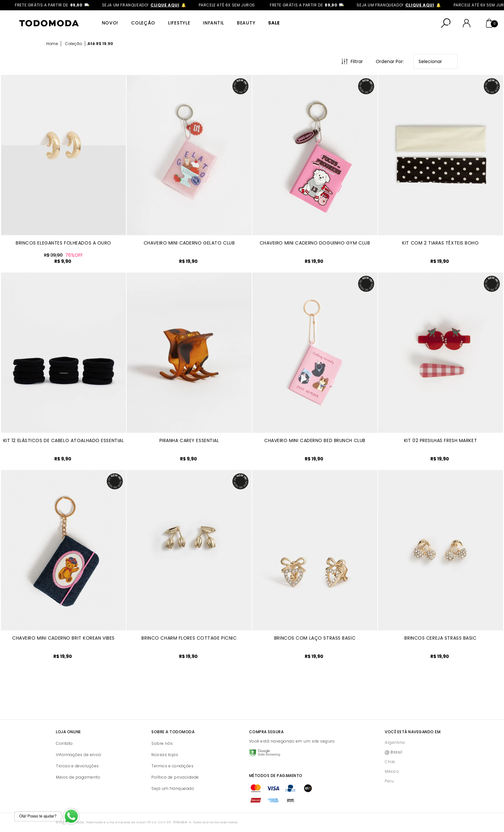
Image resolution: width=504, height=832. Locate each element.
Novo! (110, 23)
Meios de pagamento (78, 777)
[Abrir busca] (446, 23)
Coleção (143, 23)
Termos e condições (172, 766)
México (392, 771)
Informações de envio (79, 755)
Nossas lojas (165, 755)
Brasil (396, 752)
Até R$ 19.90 (100, 44)
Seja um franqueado (173, 788)
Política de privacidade (175, 777)
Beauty (246, 23)
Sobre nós (162, 743)
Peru (389, 781)
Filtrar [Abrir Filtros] (357, 61)
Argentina (395, 742)
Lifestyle (179, 23)
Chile (390, 762)
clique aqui (172, 5)
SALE (274, 23)
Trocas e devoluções (77, 766)
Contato (64, 743)
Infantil (213, 23)
